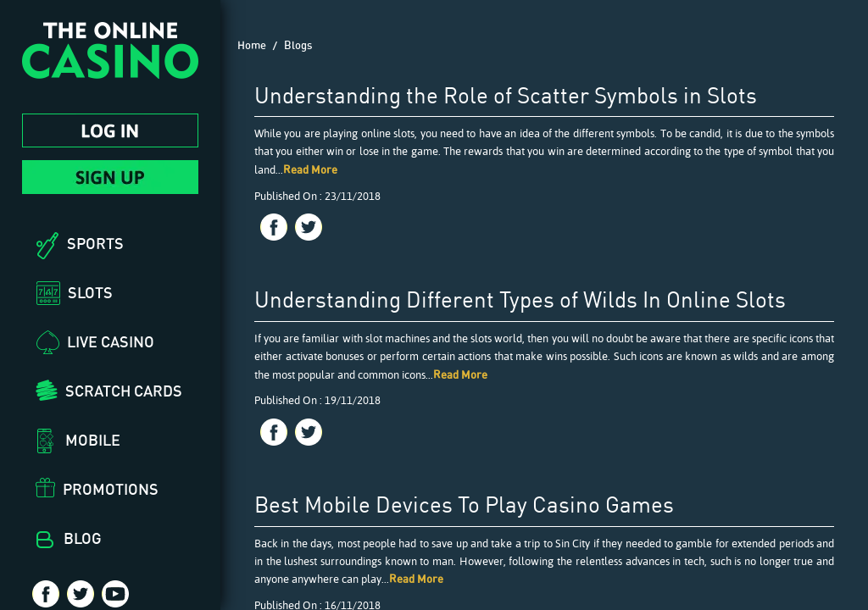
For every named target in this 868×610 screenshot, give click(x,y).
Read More (310, 169)
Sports (95, 243)
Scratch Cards (124, 391)
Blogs (298, 45)
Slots (90, 292)
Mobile (93, 440)
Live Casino (111, 341)
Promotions (111, 489)
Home (252, 45)
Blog (83, 538)
